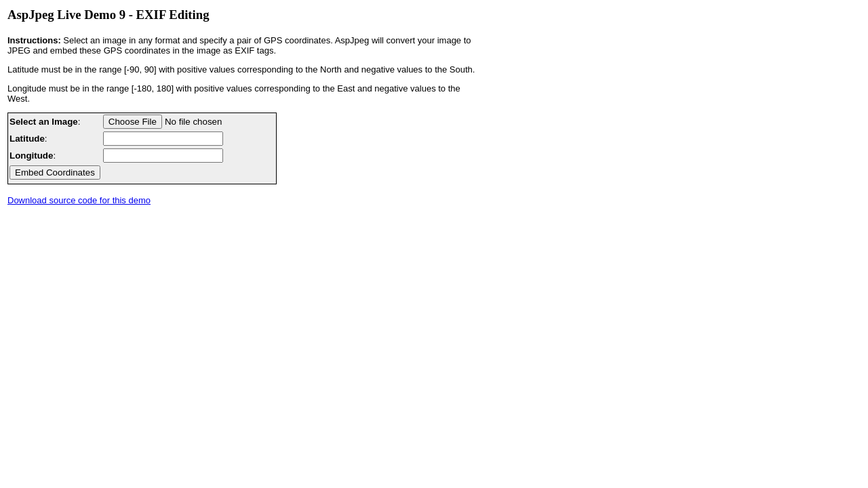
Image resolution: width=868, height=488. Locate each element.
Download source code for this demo (79, 200)
